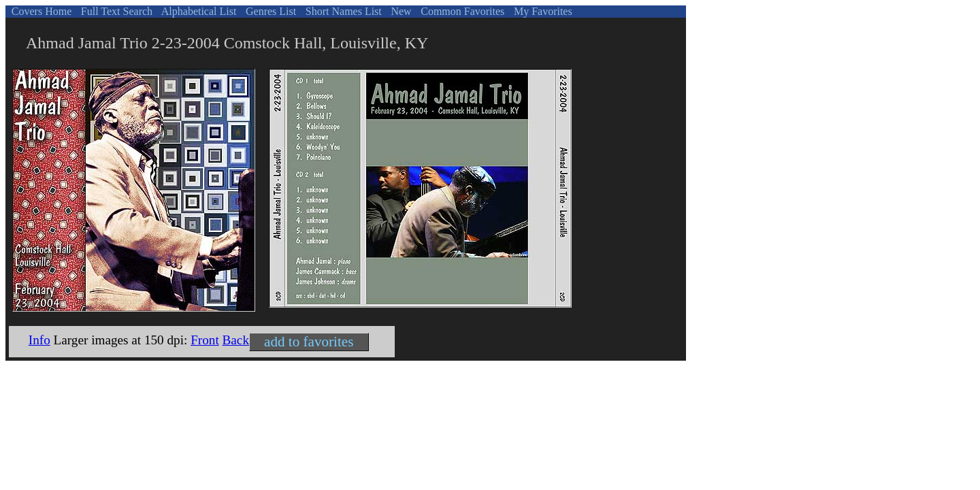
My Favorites (542, 11)
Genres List (269, 11)
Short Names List (342, 11)
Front (205, 340)
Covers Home (40, 11)
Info (39, 340)
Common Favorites (461, 11)
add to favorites (309, 342)
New (399, 11)
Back (236, 340)
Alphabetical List (198, 11)
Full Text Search (115, 11)
